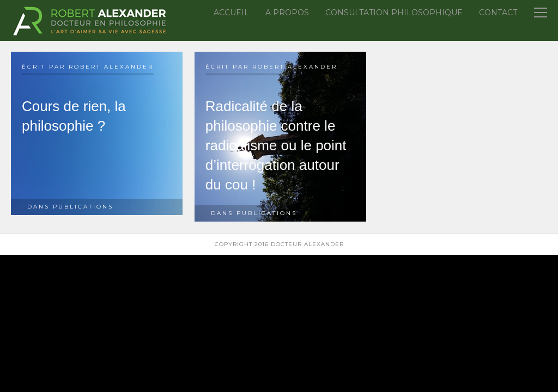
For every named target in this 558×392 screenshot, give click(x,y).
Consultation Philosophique (394, 13)
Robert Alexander (111, 67)
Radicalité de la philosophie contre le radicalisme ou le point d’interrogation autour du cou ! (276, 145)
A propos (287, 13)
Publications (83, 207)
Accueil (231, 13)
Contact (498, 13)
